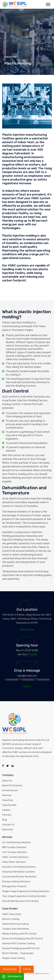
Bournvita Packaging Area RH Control (22, 939)
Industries (8, 800)
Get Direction (27, 630)
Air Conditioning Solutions (16, 842)
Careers (6, 810)
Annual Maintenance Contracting (20, 901)
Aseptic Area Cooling (13, 958)
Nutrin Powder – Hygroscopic (18, 953)
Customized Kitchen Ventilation (19, 877)
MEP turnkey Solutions (14, 847)
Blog (5, 820)
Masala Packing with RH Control (19, 934)
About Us (7, 781)
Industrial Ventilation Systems (19, 872)
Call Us (27, 969)
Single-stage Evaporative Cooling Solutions (26, 891)
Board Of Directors (12, 785)
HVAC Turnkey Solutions (15, 857)
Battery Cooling (11, 919)
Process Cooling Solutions (16, 881)
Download (8, 829)
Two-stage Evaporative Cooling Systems (24, 896)
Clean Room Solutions (14, 862)
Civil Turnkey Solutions (15, 852)
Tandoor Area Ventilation (16, 929)
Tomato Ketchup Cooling (15, 924)
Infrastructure (10, 790)
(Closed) (32, 654)
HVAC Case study (12, 914)
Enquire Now (10, 969)
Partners (7, 815)
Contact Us (8, 825)
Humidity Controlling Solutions (19, 867)
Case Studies (9, 805)
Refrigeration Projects (14, 886)
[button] (48, 4)
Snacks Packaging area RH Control (21, 948)
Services (7, 795)
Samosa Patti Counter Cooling (19, 943)
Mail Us (27, 686)
